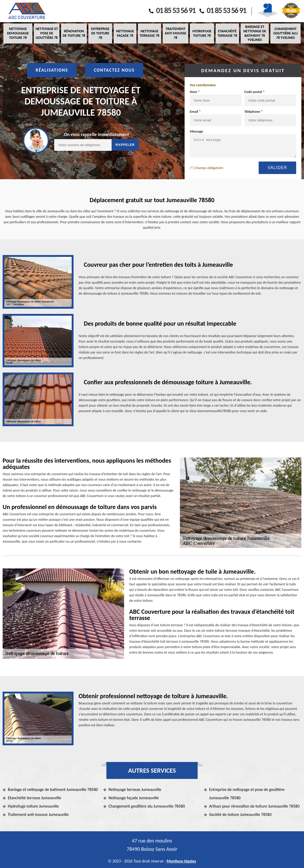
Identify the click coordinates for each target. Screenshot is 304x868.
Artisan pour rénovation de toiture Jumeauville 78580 (254, 806)
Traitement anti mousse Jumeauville (38, 814)
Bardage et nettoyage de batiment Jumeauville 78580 (53, 789)
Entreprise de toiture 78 (100, 33)
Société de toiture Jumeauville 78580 (240, 814)
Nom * (195, 92)
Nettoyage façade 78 (125, 33)
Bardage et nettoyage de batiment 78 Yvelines (255, 33)
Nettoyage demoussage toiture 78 (18, 33)
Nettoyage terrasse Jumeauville (135, 789)
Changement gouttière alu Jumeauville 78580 (147, 806)
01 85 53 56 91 (172, 10)
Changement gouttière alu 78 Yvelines (285, 33)
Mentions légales (181, 861)
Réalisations (52, 70)
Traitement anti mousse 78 (175, 33)
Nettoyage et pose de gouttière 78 (47, 33)
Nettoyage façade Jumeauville (134, 798)
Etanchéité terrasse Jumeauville (35, 798)
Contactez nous (114, 70)
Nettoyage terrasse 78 (150, 33)
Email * (195, 112)
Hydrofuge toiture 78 (202, 33)
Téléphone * (254, 112)
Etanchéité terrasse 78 (227, 33)
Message (196, 131)
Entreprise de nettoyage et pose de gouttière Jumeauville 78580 (247, 794)
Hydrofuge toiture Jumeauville (33, 806)
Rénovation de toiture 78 (74, 33)
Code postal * (254, 92)
